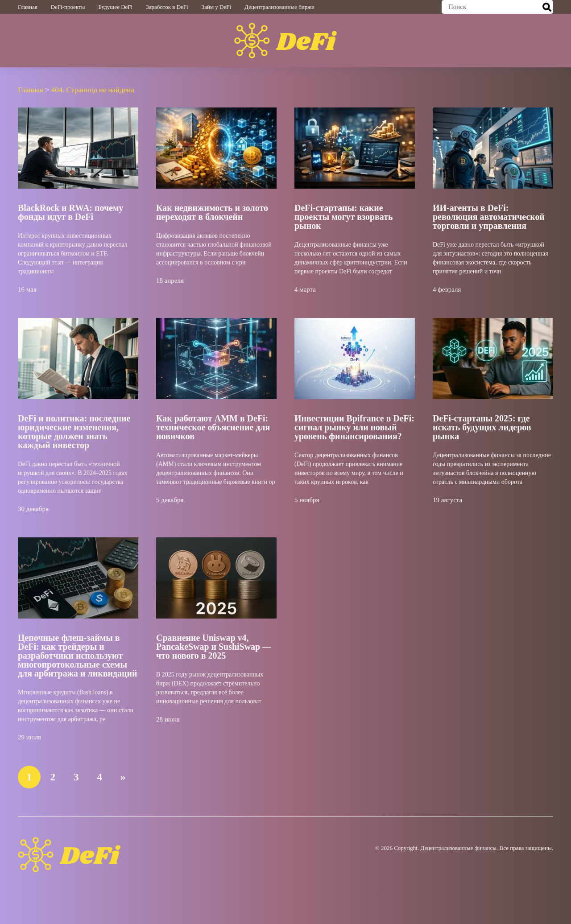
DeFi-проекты (68, 7)
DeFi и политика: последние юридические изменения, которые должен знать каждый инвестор (74, 431)
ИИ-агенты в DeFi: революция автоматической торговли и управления (489, 216)
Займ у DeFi (216, 7)
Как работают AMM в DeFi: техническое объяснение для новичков (213, 427)
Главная (28, 7)
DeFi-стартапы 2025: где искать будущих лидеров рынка (482, 427)
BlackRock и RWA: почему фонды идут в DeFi (71, 212)
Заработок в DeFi (167, 7)
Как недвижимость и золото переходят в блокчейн (212, 212)
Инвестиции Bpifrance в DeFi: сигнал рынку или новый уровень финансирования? (355, 427)
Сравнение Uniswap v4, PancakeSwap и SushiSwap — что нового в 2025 (214, 646)
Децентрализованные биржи (279, 7)
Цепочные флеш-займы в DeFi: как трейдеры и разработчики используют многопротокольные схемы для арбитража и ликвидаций (78, 655)
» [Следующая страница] (124, 776)
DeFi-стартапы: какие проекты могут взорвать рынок (344, 216)
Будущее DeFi (115, 7)
